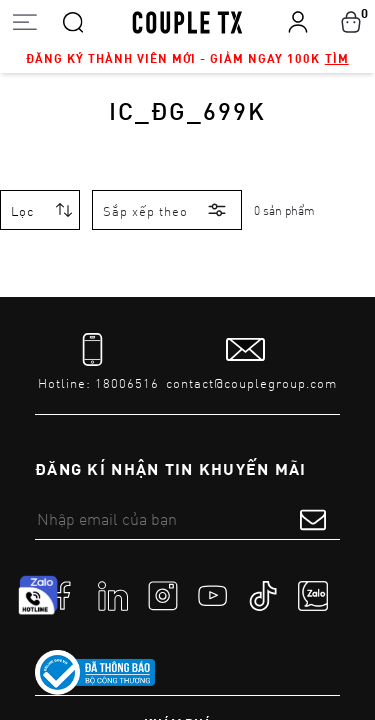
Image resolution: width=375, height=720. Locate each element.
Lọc (22, 211)
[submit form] (313, 519)
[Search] (73, 21)
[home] (187, 21)
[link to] (95, 673)
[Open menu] (24, 21)
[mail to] (251, 362)
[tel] (98, 362)
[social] (63, 595)
